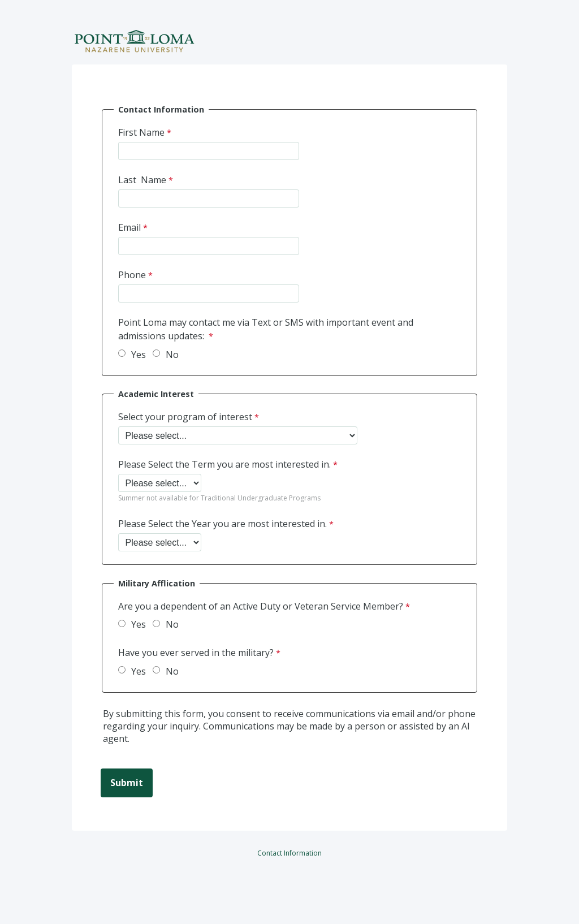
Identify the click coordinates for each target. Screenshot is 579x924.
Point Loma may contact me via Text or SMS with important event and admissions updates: (266, 329)
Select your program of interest (185, 417)
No (172, 355)
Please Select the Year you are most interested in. (222, 524)
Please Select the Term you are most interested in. (224, 464)
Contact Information (289, 853)
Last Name (142, 180)
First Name (141, 132)
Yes (139, 355)
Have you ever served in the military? (196, 653)
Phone (132, 275)
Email (129, 227)
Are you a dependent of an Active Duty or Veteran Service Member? (261, 606)
